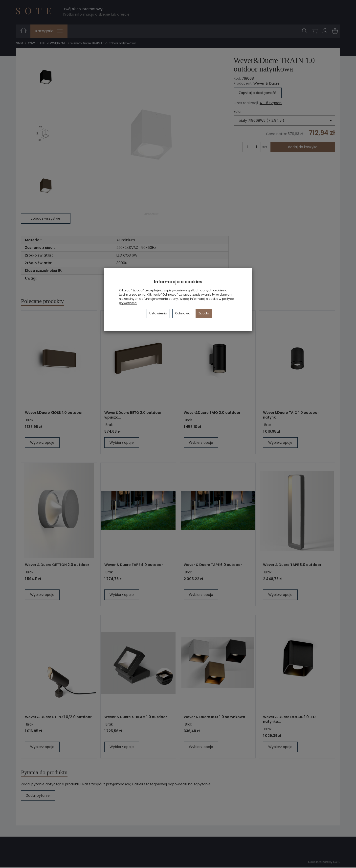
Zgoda (204, 313)
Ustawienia (158, 313)
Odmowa (183, 313)
